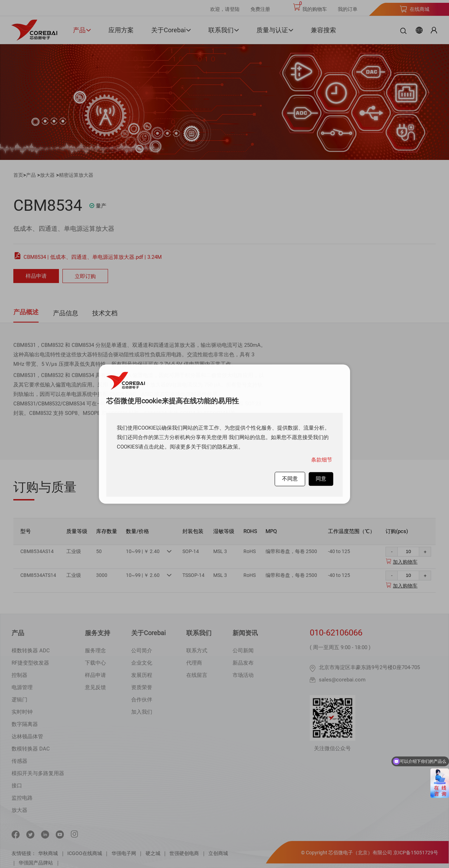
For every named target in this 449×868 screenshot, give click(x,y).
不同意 (290, 479)
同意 (321, 479)
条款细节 (322, 460)
